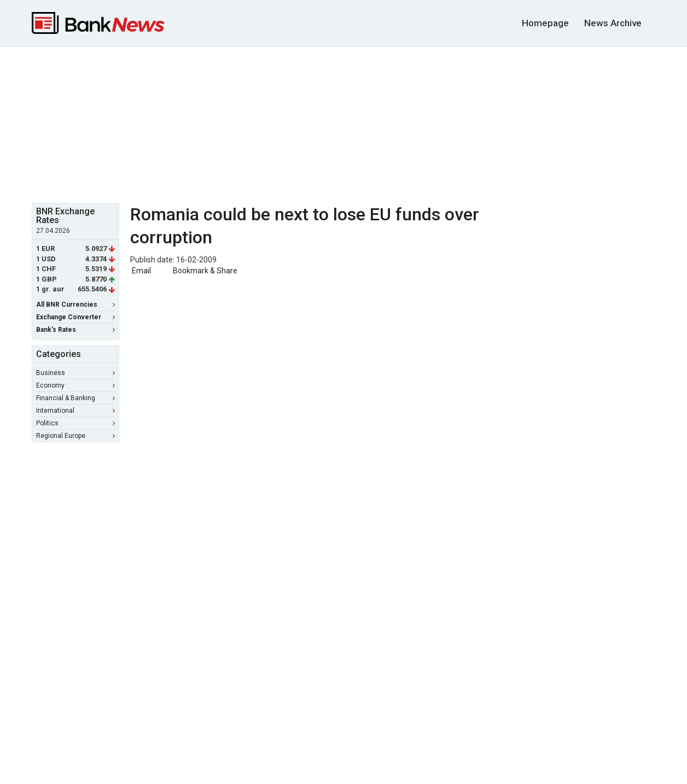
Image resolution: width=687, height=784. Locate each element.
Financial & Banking (75, 398)
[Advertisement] (343, 124)
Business (75, 373)
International (75, 411)
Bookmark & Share (205, 271)
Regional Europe (75, 436)
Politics (75, 423)
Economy (75, 385)
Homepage (545, 23)
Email (141, 271)
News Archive (613, 23)
